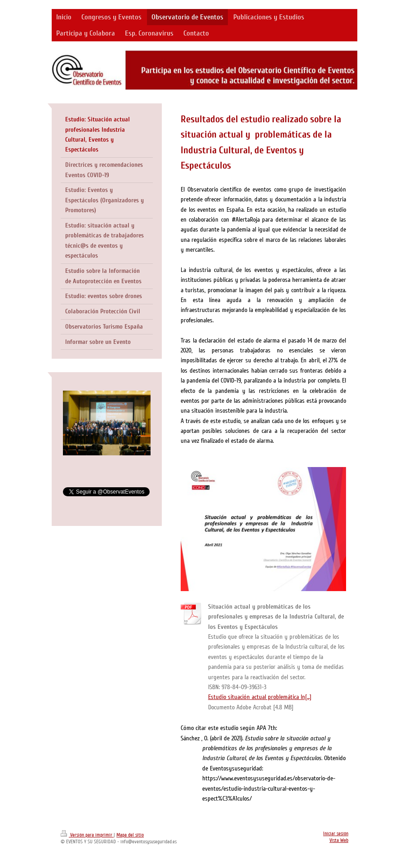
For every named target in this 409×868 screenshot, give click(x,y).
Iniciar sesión (336, 834)
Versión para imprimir (87, 835)
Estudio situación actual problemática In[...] (260, 697)
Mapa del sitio (130, 835)
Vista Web (339, 840)
